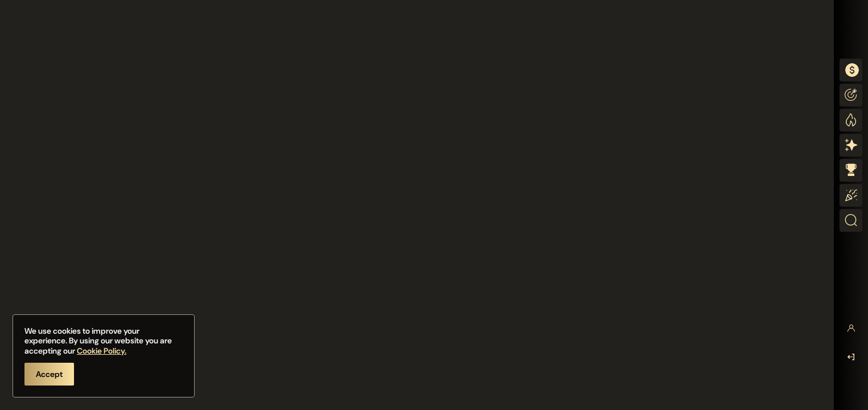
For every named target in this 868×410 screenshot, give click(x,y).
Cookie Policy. (102, 351)
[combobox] (851, 70)
